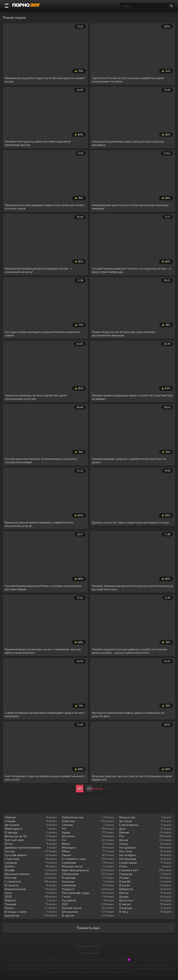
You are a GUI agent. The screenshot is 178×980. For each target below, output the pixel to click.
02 (89, 788)
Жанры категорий (89, 946)
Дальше (98, 788)
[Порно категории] (7, 6)
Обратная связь (89, 953)
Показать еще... (89, 928)
